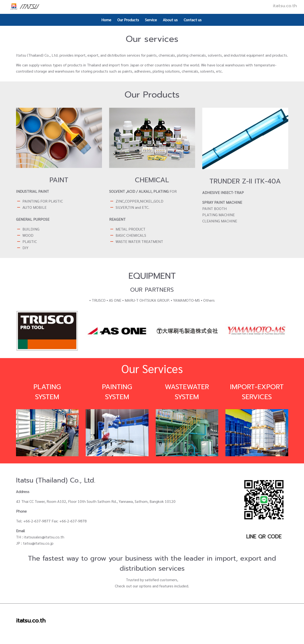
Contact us (193, 20)
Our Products (128, 20)
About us (170, 20)
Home (106, 20)
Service (151, 20)
